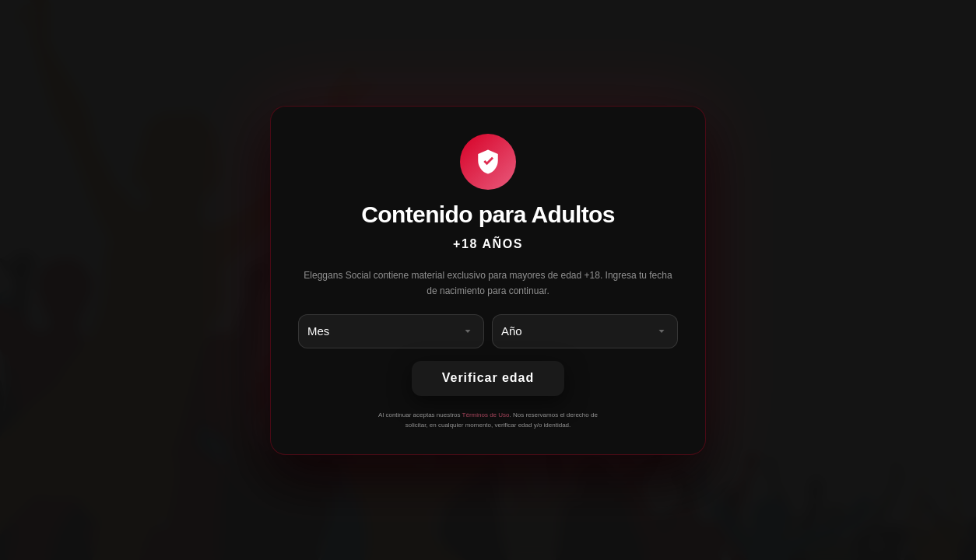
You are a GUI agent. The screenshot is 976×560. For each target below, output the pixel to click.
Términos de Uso (486, 415)
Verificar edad (488, 378)
